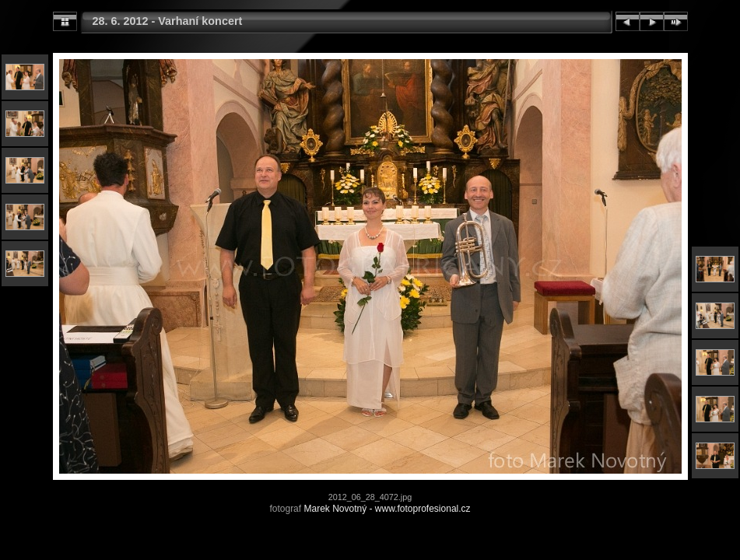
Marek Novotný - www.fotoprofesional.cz (387, 509)
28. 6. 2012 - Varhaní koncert (168, 21)
